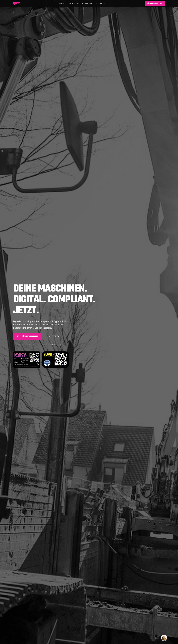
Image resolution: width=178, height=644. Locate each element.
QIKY (17, 4)
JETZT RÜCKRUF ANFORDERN (28, 337)
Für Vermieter (101, 4)
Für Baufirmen (87, 4)
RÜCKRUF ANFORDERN (155, 4)
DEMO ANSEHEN (53, 337)
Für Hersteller (74, 4)
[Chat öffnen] (164, 638)
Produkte (62, 4)
